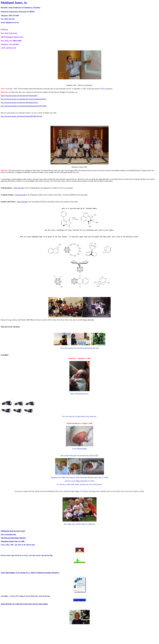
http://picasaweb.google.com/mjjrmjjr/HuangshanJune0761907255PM (24, 106)
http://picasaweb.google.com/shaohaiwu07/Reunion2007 (19, 96)
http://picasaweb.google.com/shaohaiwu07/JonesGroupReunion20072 (24, 99)
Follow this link (19, 188)
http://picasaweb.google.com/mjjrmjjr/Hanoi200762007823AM (21, 116)
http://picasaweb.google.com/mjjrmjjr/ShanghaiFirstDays (19, 102)
